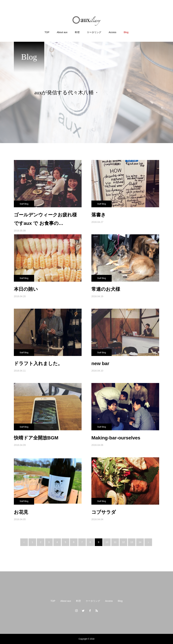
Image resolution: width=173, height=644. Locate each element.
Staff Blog (24, 204)
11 (115, 542)
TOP (53, 601)
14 (140, 542)
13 (132, 542)
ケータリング (93, 601)
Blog (120, 601)
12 (123, 542)
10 (107, 542)
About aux (66, 601)
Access (109, 601)
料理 (78, 601)
